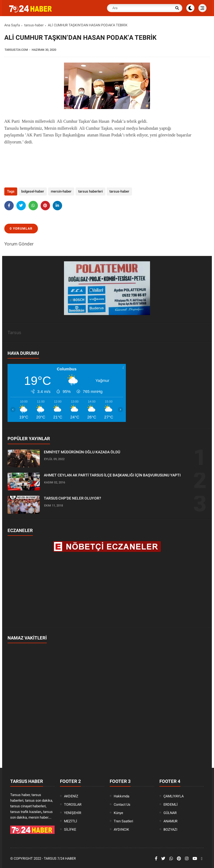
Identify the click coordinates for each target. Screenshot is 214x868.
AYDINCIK (121, 829)
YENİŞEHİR (73, 813)
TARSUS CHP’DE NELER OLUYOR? (72, 498)
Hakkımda (122, 796)
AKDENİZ (71, 796)
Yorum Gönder (19, 244)
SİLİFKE (70, 829)
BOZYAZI (170, 829)
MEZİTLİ (71, 821)
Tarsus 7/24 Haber (60, 858)
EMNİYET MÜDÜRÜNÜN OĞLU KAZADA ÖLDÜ (82, 452)
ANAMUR (170, 821)
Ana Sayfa (12, 25)
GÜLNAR (170, 813)
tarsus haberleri (90, 191)
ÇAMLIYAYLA (174, 796)
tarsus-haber (34, 25)
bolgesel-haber (33, 191)
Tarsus (14, 332)
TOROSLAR (73, 804)
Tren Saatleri (123, 821)
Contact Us (122, 804)
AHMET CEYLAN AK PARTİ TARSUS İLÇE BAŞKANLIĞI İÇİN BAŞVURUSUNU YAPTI (112, 475)
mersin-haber (61, 191)
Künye (118, 813)
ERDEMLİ (171, 804)
